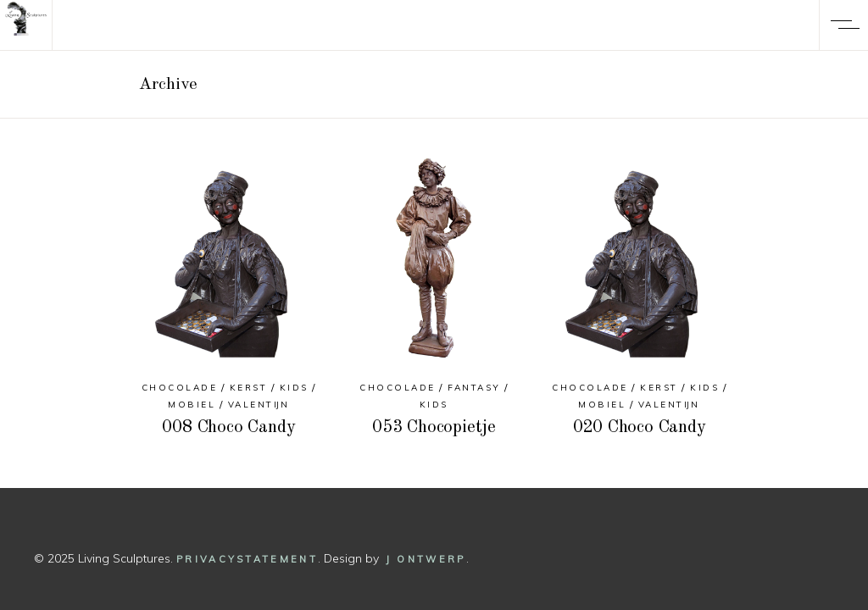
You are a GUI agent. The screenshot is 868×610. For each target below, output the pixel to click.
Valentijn (259, 405)
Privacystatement (247, 559)
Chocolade (180, 388)
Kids (294, 388)
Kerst (249, 388)
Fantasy (474, 388)
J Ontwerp (426, 559)
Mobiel (192, 405)
